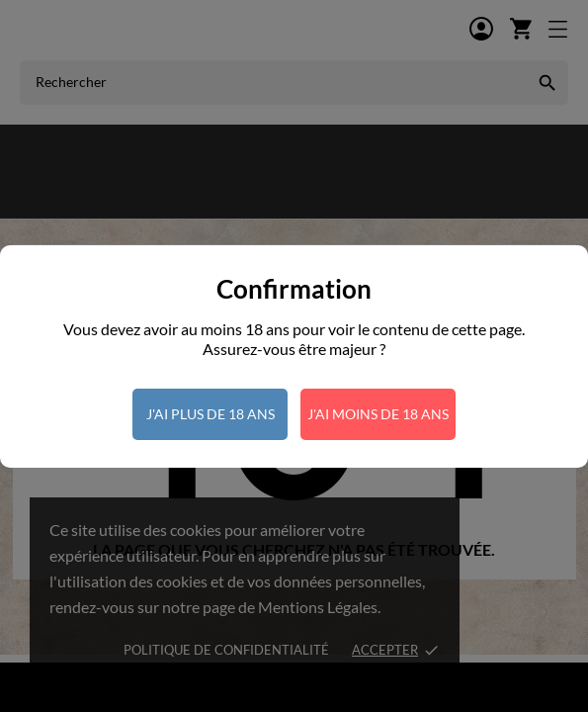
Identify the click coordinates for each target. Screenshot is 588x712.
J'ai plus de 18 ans (210, 414)
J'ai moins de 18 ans (378, 414)
